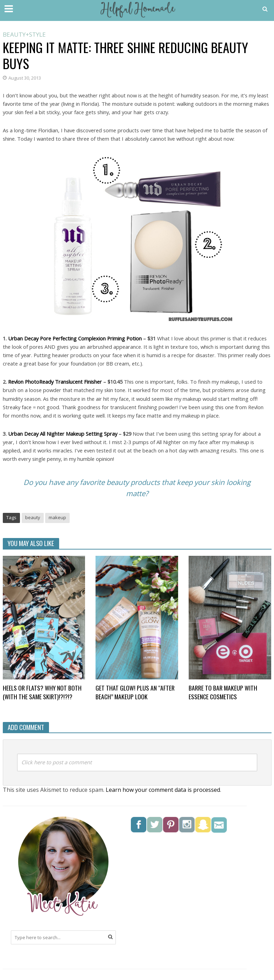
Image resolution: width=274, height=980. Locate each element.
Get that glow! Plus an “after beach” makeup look (135, 692)
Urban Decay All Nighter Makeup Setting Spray (63, 434)
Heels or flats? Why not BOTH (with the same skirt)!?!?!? (42, 692)
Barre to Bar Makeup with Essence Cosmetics (223, 692)
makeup (57, 517)
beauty (33, 517)
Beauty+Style (24, 35)
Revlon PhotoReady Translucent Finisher (55, 382)
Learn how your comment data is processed (163, 790)
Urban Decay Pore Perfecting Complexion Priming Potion (75, 338)
